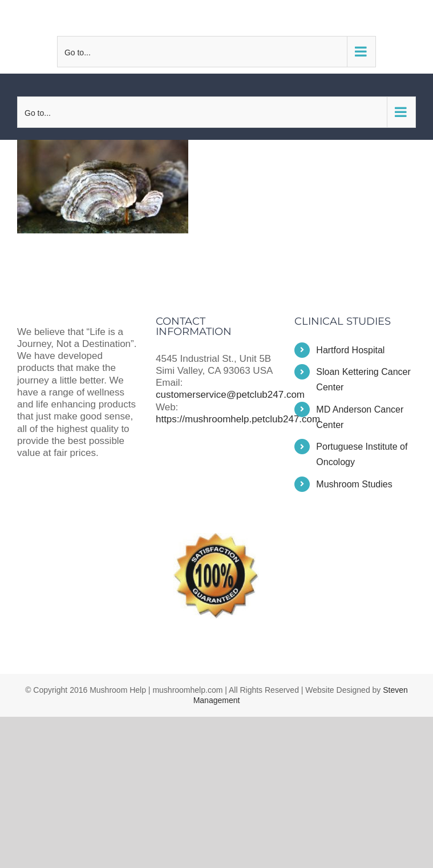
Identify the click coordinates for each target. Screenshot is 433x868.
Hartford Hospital (350, 350)
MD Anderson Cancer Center (360, 417)
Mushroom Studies (354, 484)
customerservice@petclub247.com (216, 18)
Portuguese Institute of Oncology (362, 454)
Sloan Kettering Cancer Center (363, 380)
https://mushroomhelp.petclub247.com (238, 419)
